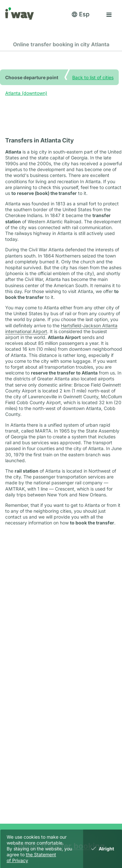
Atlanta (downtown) (26, 93)
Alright (103, 849)
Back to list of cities (93, 77)
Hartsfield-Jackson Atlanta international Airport (61, 328)
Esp (80, 14)
